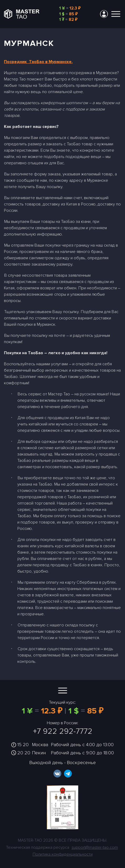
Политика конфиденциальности (63, 854)
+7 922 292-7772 (63, 731)
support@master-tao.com (95, 847)
